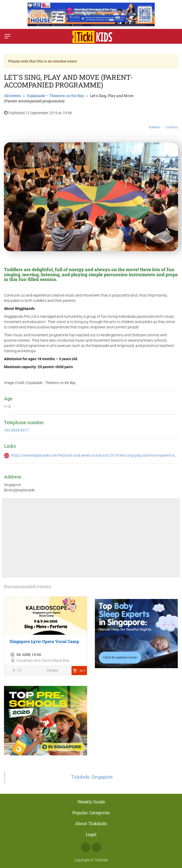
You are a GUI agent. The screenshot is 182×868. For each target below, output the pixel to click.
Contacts (172, 123)
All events (12, 96)
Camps (49, 671)
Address (154, 123)
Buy (79, 671)
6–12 (14, 671)
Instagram (96, 847)
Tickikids (101, 860)
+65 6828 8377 (16, 430)
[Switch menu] (7, 36)
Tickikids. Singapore (92, 777)
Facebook (86, 847)
